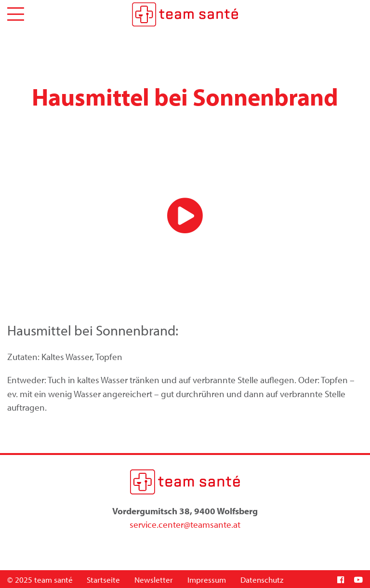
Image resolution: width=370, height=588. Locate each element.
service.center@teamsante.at (185, 524)
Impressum (207, 580)
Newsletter (154, 580)
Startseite (103, 580)
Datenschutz (262, 580)
